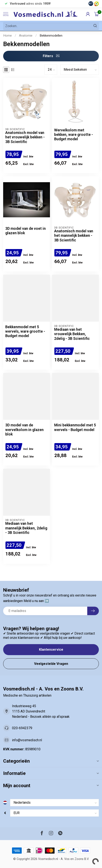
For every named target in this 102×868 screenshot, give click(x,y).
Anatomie (26, 36)
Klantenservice (51, 650)
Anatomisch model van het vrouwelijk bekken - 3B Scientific (25, 137)
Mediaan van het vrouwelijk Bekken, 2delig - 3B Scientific (72, 334)
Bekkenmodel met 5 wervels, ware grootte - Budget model (25, 331)
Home (7, 36)
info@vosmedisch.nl (27, 740)
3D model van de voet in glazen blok (25, 231)
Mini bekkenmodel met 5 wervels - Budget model (75, 427)
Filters (51, 56)
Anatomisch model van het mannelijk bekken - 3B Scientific (74, 236)
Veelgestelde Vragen (51, 664)
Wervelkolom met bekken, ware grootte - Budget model (74, 135)
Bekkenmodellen (51, 36)
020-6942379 (22, 728)
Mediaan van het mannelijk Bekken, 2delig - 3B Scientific (26, 528)
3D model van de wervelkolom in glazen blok (24, 430)
